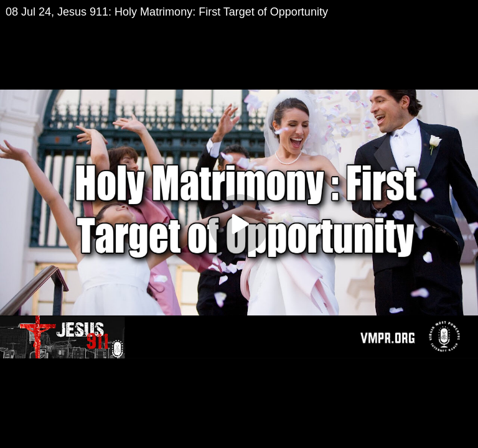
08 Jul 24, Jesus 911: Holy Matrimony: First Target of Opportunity (167, 12)
